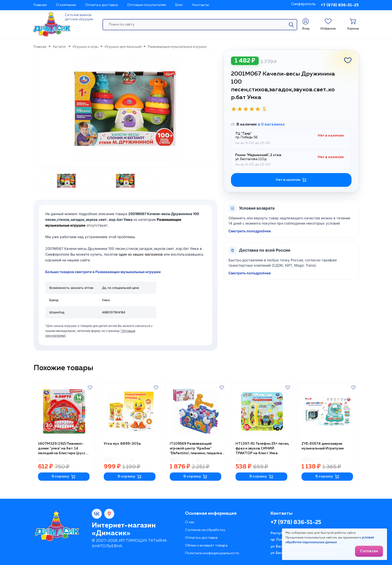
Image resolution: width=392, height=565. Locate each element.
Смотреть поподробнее (250, 231)
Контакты (201, 5)
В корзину (64, 477)
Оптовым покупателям (146, 5)
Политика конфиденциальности (212, 553)
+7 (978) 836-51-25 (340, 5)
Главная (40, 5)
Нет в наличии (291, 180)
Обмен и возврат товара (206, 545)
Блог (179, 5)
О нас (190, 522)
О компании (66, 5)
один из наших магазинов (141, 254)
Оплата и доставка (101, 5)
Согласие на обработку (205, 530)
